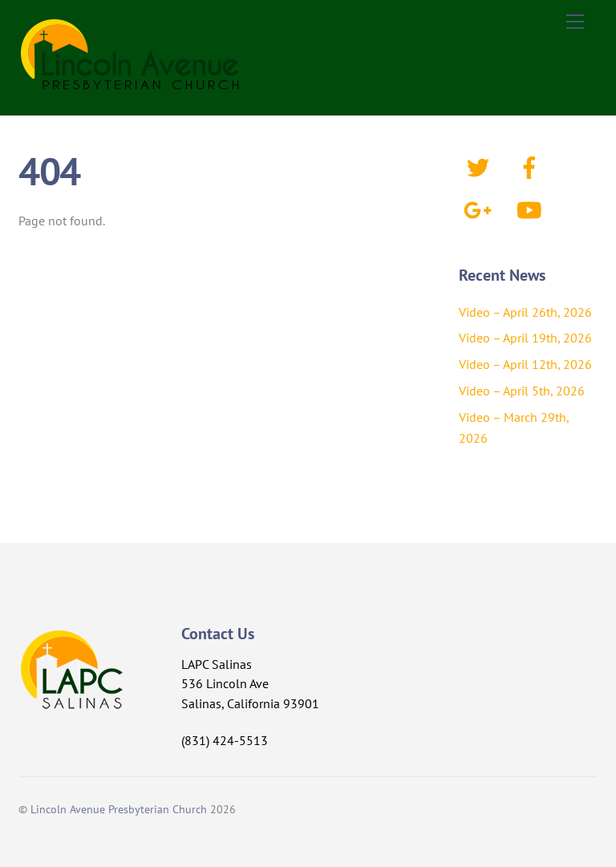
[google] (481, 209)
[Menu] (575, 22)
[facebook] (532, 166)
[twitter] (481, 166)
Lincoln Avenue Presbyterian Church (119, 809)
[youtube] (532, 209)
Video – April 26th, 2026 (525, 312)
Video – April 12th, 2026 (525, 364)
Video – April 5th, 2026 (522, 391)
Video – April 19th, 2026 (525, 338)
